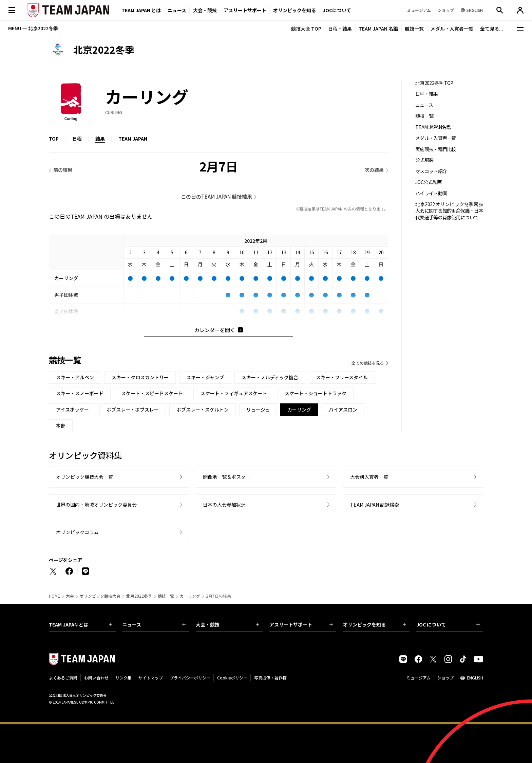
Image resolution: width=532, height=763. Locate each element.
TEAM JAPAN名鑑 (433, 127)
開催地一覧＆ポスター (227, 477)
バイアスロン (343, 410)
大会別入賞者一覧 (369, 477)
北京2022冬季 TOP (434, 83)
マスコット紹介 (431, 171)
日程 (77, 139)
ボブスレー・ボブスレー (133, 410)
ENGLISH (475, 678)
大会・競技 (227, 624)
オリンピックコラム (77, 532)
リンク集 (123, 678)
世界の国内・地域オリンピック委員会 (96, 505)
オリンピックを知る (294, 10)
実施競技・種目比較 (436, 149)
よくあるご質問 (63, 678)
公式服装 (424, 160)
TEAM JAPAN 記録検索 (375, 505)
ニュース (177, 10)
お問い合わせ (96, 678)
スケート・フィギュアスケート (234, 393)
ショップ (445, 678)
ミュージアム (419, 678)
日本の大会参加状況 (224, 505)
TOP (54, 139)
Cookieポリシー (232, 678)
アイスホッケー (72, 410)
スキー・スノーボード (80, 393)
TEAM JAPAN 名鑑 (378, 29)
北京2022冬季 (139, 596)
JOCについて (337, 10)
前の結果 (63, 170)
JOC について (448, 624)
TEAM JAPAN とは (81, 624)
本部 (61, 425)
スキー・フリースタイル (342, 377)
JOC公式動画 (428, 182)
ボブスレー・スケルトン (203, 410)
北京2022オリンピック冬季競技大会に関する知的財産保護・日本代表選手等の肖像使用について (449, 211)
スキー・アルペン (75, 377)
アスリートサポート (245, 10)
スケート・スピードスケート (152, 393)
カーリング (190, 596)
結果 (100, 139)
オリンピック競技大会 (100, 596)
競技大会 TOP (306, 29)
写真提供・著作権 (270, 678)
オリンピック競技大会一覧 (84, 477)
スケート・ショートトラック (316, 393)
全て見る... (492, 29)
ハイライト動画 (431, 193)
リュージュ (258, 410)
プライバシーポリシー (190, 678)
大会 (70, 596)
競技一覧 (414, 29)
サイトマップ (151, 678)
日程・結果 (340, 29)
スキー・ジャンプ (205, 377)
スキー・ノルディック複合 (270, 377)
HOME (54, 596)
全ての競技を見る (368, 363)
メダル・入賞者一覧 (452, 29)
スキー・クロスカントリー (140, 377)
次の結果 (374, 170)
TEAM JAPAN (133, 139)
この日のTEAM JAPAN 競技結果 (216, 196)
